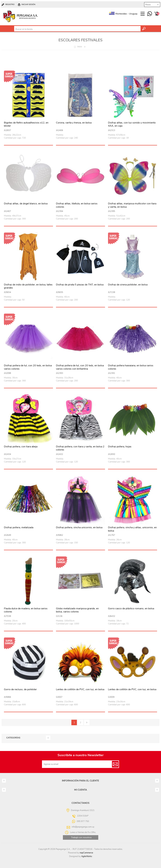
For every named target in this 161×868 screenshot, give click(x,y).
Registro (10, 4)
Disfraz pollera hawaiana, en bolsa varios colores (131, 367)
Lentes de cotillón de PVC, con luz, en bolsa (80, 689)
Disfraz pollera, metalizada (19, 528)
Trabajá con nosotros (81, 837)
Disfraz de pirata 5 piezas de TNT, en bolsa (80, 285)
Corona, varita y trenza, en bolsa (74, 123)
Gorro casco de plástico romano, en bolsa (131, 609)
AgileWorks (87, 856)
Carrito (157, 14)
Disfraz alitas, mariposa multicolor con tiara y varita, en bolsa (132, 205)
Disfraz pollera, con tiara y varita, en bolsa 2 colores (80, 448)
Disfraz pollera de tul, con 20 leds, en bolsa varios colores (28, 367)
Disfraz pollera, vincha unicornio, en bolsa (79, 528)
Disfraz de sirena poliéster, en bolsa (128, 285)
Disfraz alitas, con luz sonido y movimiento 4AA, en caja (132, 124)
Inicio (80, 47)
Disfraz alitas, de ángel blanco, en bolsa (26, 204)
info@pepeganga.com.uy (83, 827)
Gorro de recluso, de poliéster (20, 689)
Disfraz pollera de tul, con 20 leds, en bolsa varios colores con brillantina (80, 367)
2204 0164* (83, 816)
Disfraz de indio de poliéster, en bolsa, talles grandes (28, 286)
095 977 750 (150, 14)
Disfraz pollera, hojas (120, 447)
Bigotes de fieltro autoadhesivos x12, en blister (26, 124)
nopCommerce (86, 853)
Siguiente (87, 722)
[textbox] (77, 29)
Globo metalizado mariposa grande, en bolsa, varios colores (77, 610)
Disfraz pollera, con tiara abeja (21, 447)
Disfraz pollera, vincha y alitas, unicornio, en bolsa (132, 529)
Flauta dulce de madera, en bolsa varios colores (26, 610)
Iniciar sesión (28, 4)
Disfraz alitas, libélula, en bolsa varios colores (77, 205)
